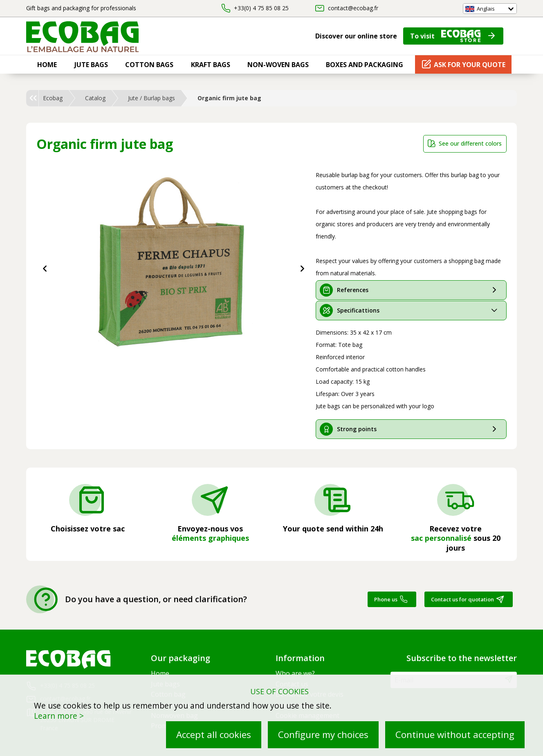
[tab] (411, 290)
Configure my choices (323, 735)
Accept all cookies (214, 735)
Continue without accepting (455, 735)
